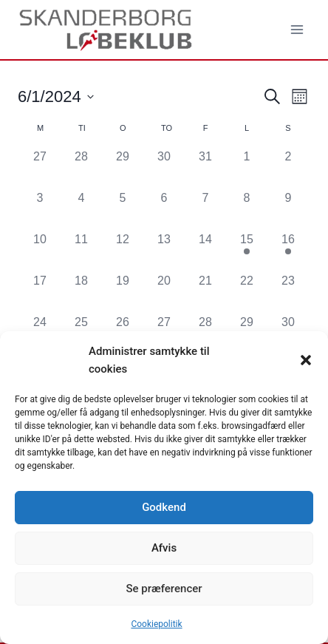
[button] (306, 360)
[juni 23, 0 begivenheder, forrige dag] (288, 293)
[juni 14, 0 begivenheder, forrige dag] (205, 251)
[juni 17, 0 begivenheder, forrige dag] (40, 293)
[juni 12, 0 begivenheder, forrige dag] (123, 251)
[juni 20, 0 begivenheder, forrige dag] (164, 293)
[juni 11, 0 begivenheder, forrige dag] (81, 251)
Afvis (164, 548)
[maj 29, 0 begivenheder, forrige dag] (123, 169)
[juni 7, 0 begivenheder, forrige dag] (205, 210)
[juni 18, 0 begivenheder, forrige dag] (81, 293)
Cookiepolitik (156, 624)
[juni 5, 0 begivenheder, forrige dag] (123, 210)
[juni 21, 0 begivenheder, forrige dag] (205, 293)
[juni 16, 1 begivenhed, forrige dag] (288, 251)
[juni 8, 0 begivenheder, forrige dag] (247, 210)
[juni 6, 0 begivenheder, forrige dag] (164, 210)
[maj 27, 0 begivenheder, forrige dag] (40, 169)
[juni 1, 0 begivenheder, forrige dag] (247, 169)
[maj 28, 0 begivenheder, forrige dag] (81, 169)
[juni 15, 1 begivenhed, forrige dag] (247, 251)
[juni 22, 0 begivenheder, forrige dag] (247, 293)
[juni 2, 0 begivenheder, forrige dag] (288, 169)
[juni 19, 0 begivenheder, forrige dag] (123, 293)
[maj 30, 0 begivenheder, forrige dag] (164, 169)
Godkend (164, 507)
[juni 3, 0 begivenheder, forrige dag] (40, 210)
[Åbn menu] (297, 29)
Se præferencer (164, 589)
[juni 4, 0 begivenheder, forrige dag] (81, 210)
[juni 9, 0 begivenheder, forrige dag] (288, 210)
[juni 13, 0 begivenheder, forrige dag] (164, 251)
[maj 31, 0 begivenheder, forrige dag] (205, 169)
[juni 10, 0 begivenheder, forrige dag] (40, 251)
